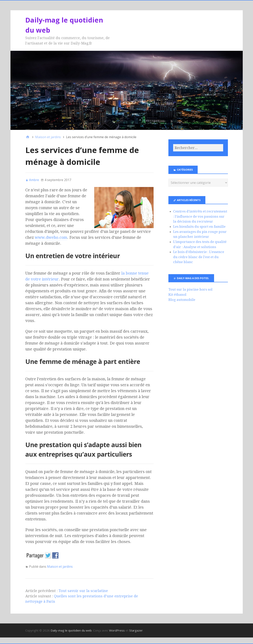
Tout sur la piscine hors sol (190, 289)
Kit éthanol (177, 295)
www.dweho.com (51, 237)
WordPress (117, 630)
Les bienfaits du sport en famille (199, 227)
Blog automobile (182, 300)
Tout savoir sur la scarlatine (83, 591)
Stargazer (136, 630)
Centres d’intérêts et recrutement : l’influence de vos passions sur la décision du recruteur (200, 216)
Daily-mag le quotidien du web (71, 630)
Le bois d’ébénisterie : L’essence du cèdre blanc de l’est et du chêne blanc (199, 257)
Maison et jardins (60, 567)
